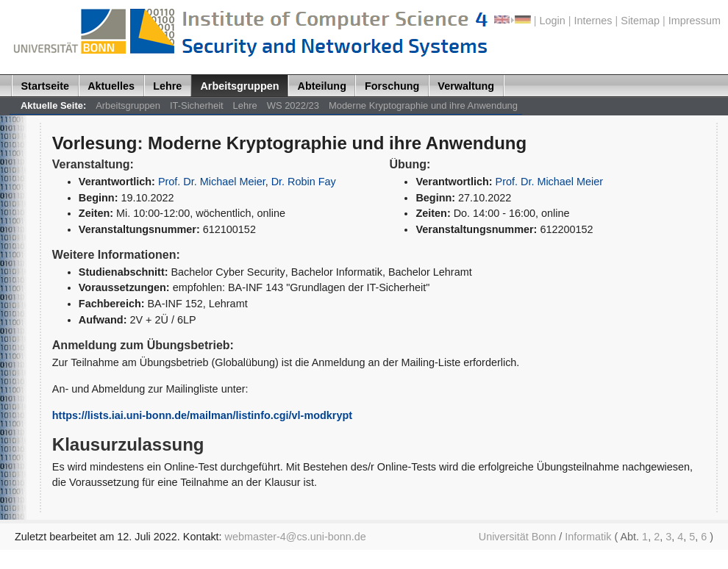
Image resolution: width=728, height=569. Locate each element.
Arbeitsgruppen (239, 86)
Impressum (695, 21)
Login (553, 21)
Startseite (46, 86)
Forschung (392, 86)
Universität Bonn (518, 537)
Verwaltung (466, 86)
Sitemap (640, 21)
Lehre (167, 86)
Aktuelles (111, 86)
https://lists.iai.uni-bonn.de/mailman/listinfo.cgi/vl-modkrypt (202, 415)
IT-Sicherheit (197, 105)
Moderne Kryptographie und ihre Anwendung (423, 105)
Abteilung (322, 86)
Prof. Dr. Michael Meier (212, 182)
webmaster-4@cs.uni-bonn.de (296, 537)
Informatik (588, 537)
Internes (593, 21)
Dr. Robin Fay (304, 182)
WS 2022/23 (293, 105)
